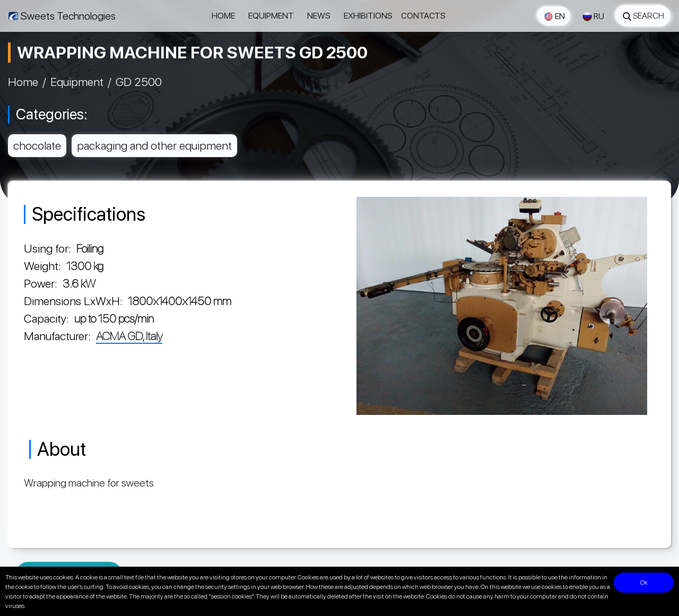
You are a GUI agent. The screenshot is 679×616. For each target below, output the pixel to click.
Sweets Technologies (68, 16)
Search (643, 16)
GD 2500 (139, 82)
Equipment (271, 16)
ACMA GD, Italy (129, 336)
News (319, 16)
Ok (644, 583)
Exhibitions (368, 16)
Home (223, 16)
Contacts (423, 16)
